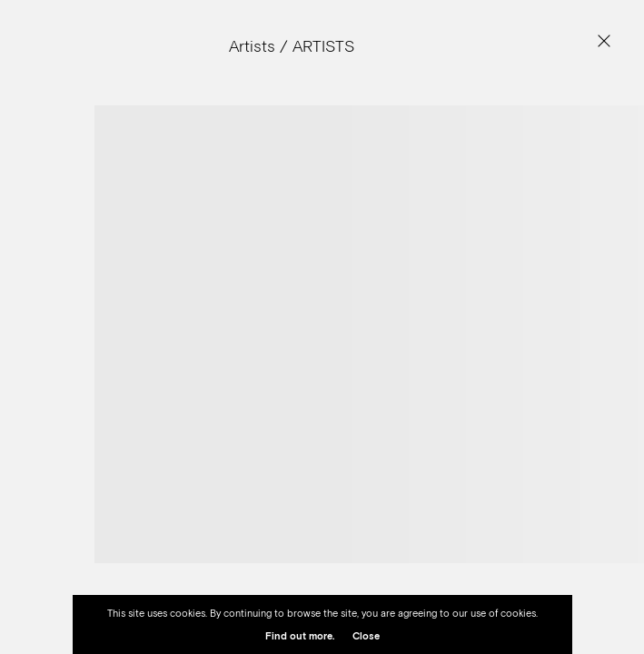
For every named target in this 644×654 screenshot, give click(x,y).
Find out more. (300, 636)
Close (366, 636)
